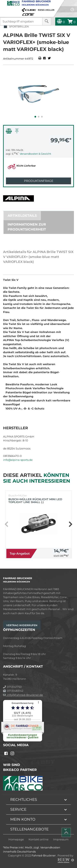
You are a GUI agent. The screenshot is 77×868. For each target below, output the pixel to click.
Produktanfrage (39, 181)
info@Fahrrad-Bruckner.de (23, 695)
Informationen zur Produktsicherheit (27, 227)
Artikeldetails (22, 216)
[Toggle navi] (4, 3)
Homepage (16, 839)
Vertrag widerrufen (22, 625)
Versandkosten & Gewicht (35, 154)
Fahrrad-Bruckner (44, 855)
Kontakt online (38, 839)
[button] (35, 117)
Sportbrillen (16, 27)
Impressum (61, 839)
